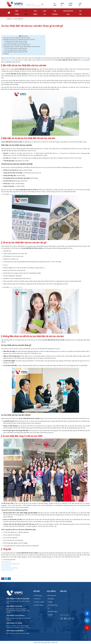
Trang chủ (9, 19)
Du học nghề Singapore (16, 287)
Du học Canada (39, 602)
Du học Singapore (6, 562)
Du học (26, 13)
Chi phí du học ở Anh (7, 570)
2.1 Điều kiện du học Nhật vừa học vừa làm (16, 41)
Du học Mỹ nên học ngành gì (9, 568)
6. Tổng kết (6, 54)
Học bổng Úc (52, 595)
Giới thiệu (17, 13)
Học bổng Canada (51, 600)
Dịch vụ (45, 13)
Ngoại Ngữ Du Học (68, 13)
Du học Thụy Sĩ (39, 605)
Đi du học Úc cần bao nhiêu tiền (10, 564)
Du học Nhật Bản (18, 19)
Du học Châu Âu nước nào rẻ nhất (19, 194)
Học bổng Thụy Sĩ (53, 607)
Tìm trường (55, 13)
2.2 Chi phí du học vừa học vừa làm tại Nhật (16, 43)
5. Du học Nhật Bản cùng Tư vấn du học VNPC (15, 52)
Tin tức (80, 13)
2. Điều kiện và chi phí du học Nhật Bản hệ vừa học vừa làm (19, 39)
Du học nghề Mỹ (6, 566)
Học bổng (35, 13)
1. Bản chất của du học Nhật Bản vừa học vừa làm (16, 38)
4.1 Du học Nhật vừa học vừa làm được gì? (15, 48)
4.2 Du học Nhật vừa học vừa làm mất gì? (15, 50)
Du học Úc (38, 599)
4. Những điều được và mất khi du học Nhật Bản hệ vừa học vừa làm (21, 47)
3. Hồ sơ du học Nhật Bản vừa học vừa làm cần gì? (16, 45)
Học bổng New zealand (52, 613)
